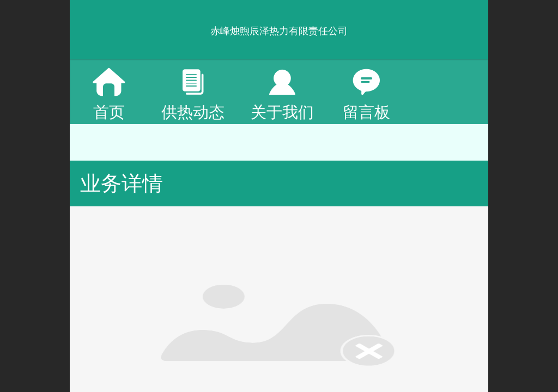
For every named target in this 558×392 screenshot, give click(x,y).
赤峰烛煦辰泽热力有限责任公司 (279, 31)
